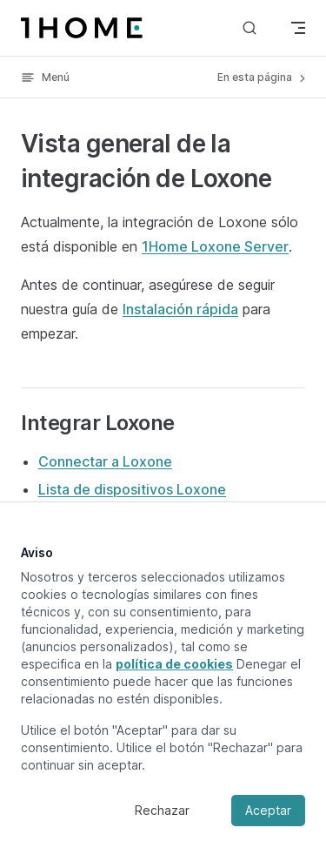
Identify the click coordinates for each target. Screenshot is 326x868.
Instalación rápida (180, 309)
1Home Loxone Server (215, 246)
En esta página (263, 77)
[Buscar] (249, 27)
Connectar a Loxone (105, 461)
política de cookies (174, 664)
